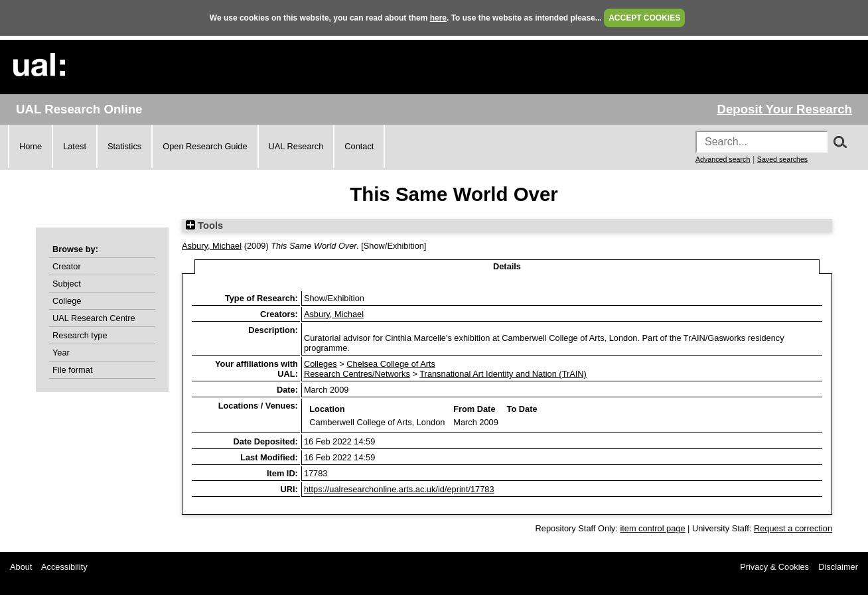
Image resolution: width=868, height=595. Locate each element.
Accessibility (64, 567)
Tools (204, 226)
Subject (67, 284)
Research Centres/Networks (357, 374)
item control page (652, 528)
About (21, 567)
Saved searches (782, 159)
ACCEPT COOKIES (644, 18)
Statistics (124, 146)
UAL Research (296, 146)
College (67, 301)
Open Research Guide (205, 146)
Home (31, 146)
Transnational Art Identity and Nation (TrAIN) (503, 374)
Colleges (321, 364)
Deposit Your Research (784, 109)
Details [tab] (507, 266)
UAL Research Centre (94, 318)
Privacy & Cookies (774, 567)
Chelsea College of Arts (391, 364)
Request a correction (793, 528)
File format (72, 370)
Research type (80, 335)
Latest (75, 146)
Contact (359, 146)
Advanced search (723, 159)
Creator (67, 266)
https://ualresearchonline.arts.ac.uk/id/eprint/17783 (399, 489)
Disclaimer (838, 567)
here (438, 18)
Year (61, 353)
